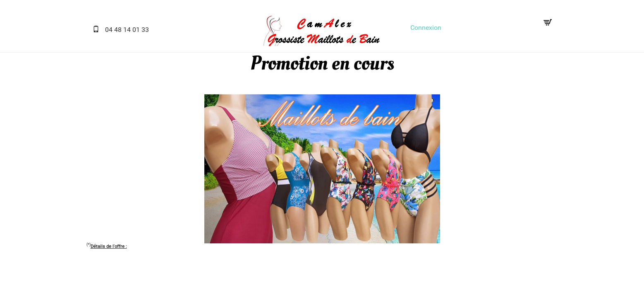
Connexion (426, 28)
